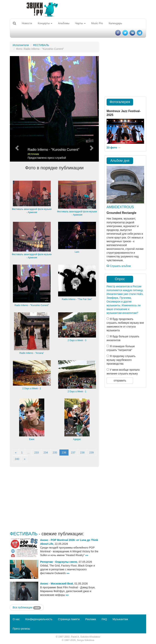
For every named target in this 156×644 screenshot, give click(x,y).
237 (73, 453)
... (29, 453)
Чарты (80, 23)
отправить (120, 381)
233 (36, 453)
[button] (17, 109)
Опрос (120, 279)
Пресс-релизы (21, 629)
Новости (27, 23)
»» (87, 555)
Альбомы (64, 23)
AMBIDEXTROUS (120, 207)
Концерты (45, 23)
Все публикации (27, 608)
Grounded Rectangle (121, 213)
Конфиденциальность (39, 619)
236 (64, 453)
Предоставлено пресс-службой (47, 158)
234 (46, 453)
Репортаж (46, 562)
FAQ (104, 619)
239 (91, 453)
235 (55, 453)
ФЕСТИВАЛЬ (41, 45)
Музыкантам (120, 619)
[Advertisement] (54, 499)
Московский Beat (62, 584)
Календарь (115, 23)
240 (17, 459)
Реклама (90, 619)
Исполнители (21, 45)
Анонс (44, 540)
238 (82, 453)
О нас (16, 619)
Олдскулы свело (66, 562)
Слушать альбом (119, 266)
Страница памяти (69, 619)
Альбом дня (120, 161)
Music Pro (97, 23)
